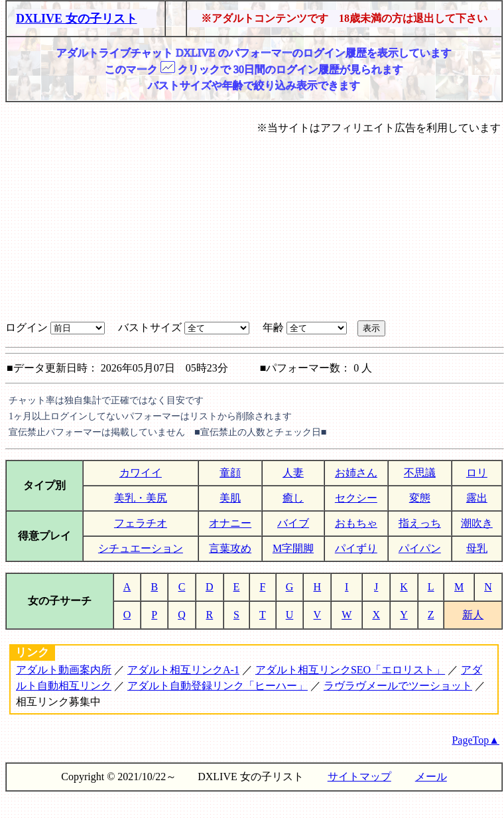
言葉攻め (230, 548)
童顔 (230, 473)
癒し (293, 498)
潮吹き (477, 523)
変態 (420, 498)
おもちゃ (356, 523)
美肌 (230, 498)
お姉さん (356, 473)
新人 (473, 615)
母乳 (477, 548)
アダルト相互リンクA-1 (183, 670)
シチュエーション (141, 548)
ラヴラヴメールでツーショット (398, 686)
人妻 (293, 473)
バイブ (293, 523)
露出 (477, 498)
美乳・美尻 (141, 498)
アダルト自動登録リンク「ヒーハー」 (218, 686)
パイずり (356, 548)
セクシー (356, 498)
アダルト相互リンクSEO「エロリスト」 (350, 670)
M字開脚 (293, 548)
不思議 (420, 473)
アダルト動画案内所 (64, 670)
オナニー (230, 523)
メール (431, 777)
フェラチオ (141, 523)
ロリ (477, 473)
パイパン (420, 548)
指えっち (420, 523)
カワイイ (141, 473)
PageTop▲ (475, 740)
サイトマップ (359, 777)
